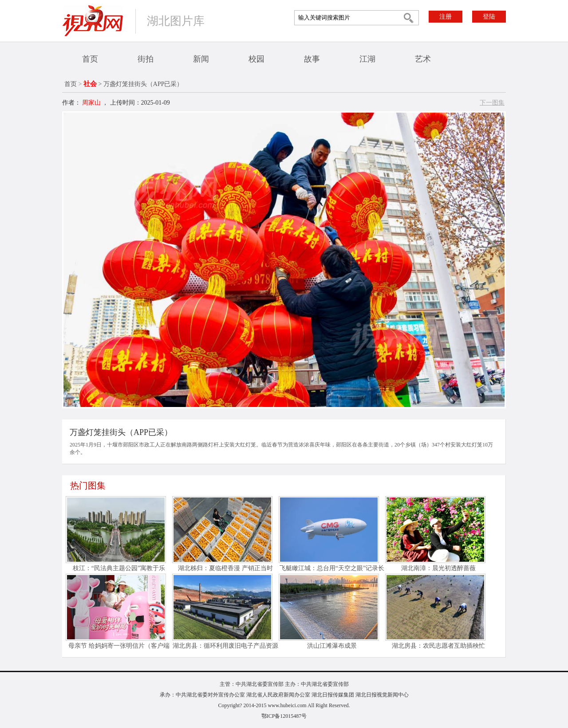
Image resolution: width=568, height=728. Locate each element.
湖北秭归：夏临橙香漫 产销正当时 (225, 568)
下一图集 (492, 103)
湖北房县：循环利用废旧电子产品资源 (225, 646)
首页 (90, 59)
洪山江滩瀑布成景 (332, 646)
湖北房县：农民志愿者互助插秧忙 (438, 646)
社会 (90, 84)
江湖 (367, 59)
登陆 (489, 17)
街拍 (146, 59)
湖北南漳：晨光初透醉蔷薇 (438, 568)
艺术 (423, 59)
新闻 (201, 59)
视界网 (93, 21)
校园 (256, 59)
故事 (312, 59)
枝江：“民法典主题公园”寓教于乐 (119, 568)
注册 (446, 17)
